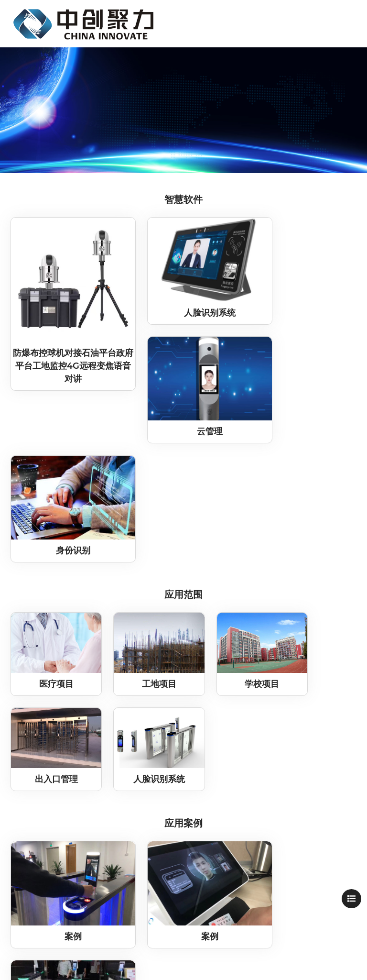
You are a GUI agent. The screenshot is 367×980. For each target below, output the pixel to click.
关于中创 (43, 763)
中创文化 (43, 778)
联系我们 (43, 808)
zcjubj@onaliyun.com (270, 823)
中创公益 (43, 793)
